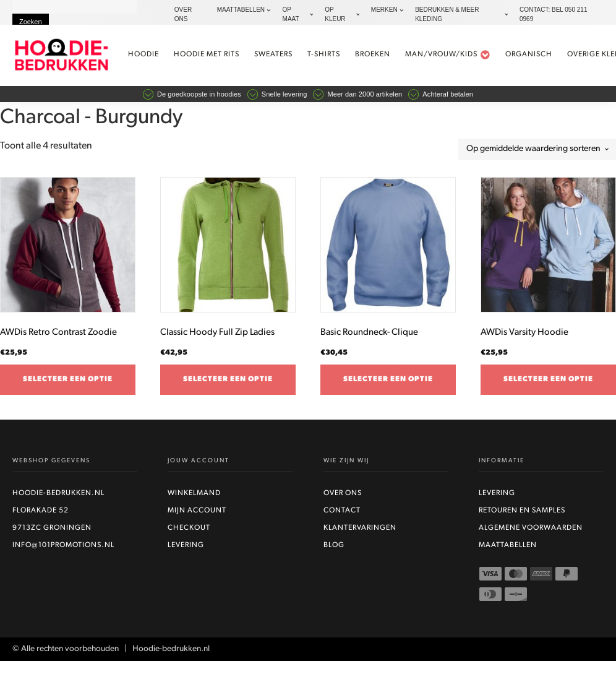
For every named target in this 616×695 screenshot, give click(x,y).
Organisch (529, 54)
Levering (186, 546)
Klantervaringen (360, 529)
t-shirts (324, 54)
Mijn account (197, 511)
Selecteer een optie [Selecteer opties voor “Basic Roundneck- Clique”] (388, 379)
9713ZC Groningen (52, 529)
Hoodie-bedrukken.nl (58, 494)
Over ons (343, 494)
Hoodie (144, 54)
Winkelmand (194, 494)
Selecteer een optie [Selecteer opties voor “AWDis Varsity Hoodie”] (548, 379)
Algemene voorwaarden (531, 529)
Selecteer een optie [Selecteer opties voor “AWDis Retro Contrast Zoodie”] (68, 379)
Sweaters (274, 54)
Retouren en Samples (522, 511)
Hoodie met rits (207, 54)
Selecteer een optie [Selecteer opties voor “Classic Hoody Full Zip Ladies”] (228, 379)
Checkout (189, 529)
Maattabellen (508, 546)
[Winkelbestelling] (537, 149)
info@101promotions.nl (63, 546)
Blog (334, 546)
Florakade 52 (41, 511)
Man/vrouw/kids (448, 55)
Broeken (373, 54)
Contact (342, 511)
